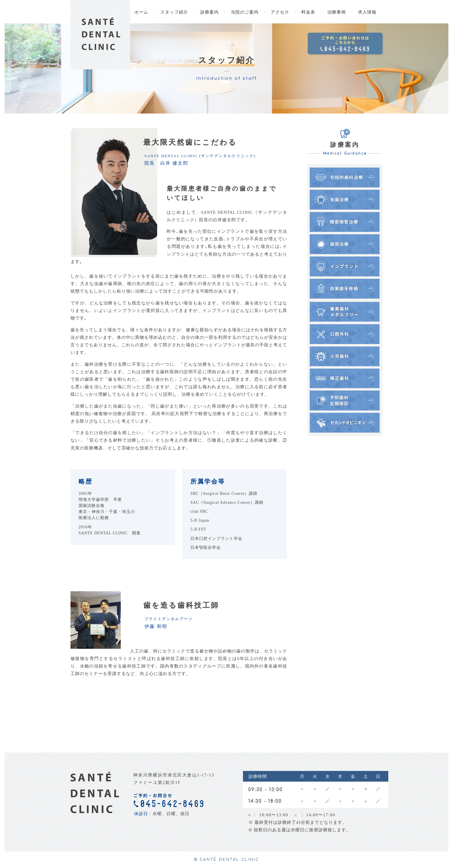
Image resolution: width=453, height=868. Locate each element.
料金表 (308, 12)
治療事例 (337, 12)
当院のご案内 (245, 12)
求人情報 (367, 12)
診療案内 (209, 12)
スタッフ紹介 (174, 12)
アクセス (280, 12)
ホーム (141, 12)
